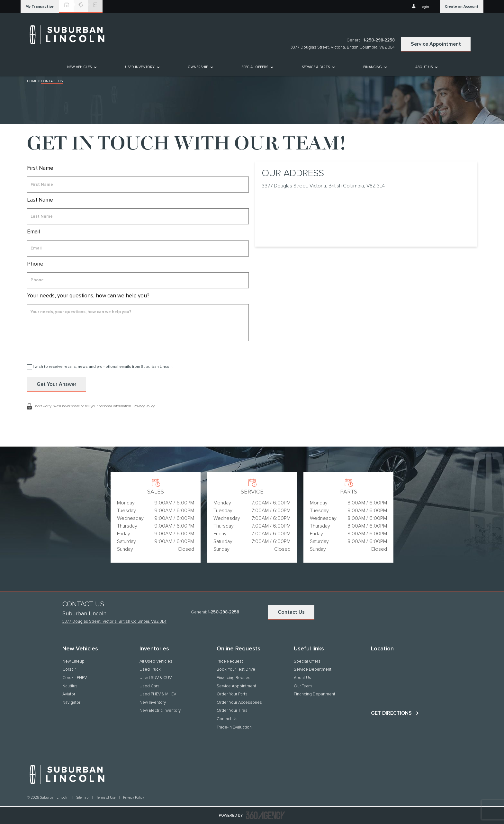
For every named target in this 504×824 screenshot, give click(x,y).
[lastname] (138, 216)
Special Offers (255, 67)
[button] (40, 7)
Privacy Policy (144, 406)
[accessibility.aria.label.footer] (265, 815)
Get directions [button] (391, 713)
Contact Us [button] (291, 612)
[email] (138, 249)
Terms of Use (106, 797)
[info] (138, 323)
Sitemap (83, 797)
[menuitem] (81, 67)
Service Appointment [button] (436, 44)
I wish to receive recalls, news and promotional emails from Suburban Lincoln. (103, 367)
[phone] (138, 280)
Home (32, 81)
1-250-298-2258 (379, 40)
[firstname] (138, 185)
